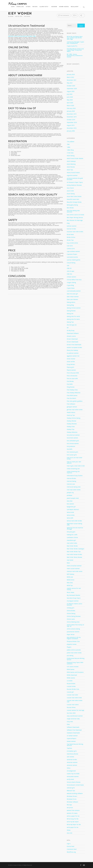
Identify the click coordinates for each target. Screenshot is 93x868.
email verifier (71, 362)
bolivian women (72, 226)
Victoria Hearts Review (74, 782)
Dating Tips (70, 322)
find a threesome (72, 376)
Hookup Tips (71, 429)
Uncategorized (71, 771)
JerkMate (70, 495)
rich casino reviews (73, 667)
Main (68, 563)
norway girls (71, 608)
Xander (12, 16)
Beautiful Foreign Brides (74, 202)
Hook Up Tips (71, 415)
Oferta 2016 (20, 7)
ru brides (70, 681)
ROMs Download (72, 675)
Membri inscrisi (64, 7)
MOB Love (70, 577)
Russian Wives (71, 707)
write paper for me (73, 827)
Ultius (69, 768)
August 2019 (71, 125)
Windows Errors (72, 799)
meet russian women (73, 569)
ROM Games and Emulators (75, 672)
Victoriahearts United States (75, 785)
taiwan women (71, 741)
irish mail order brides (74, 490)
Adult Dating (71, 156)
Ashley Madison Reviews (74, 185)
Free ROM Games (72, 395)
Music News (71, 592)
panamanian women (73, 632)
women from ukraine (73, 810)
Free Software (71, 404)
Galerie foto (44, 7)
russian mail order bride (74, 698)
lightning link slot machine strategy (75, 528)
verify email (70, 779)
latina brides (71, 515)
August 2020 (71, 91)
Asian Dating (71, 194)
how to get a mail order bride (76, 466)
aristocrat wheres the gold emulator (75, 179)
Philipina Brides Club (73, 641)
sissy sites (70, 722)
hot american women (73, 435)
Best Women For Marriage (75, 220)
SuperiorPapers (72, 738)
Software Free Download (74, 730)
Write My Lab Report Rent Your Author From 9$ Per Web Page (75, 38)
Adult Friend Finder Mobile (75, 158)
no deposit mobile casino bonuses (74, 604)
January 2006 (71, 131)
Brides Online (71, 237)
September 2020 (72, 89)
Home (13, 7)
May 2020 (70, 100)
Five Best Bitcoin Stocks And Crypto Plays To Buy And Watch (75, 50)
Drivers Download (72, 339)
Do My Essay (71, 330)
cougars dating (71, 282)
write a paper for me (73, 816)
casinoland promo (72, 257)
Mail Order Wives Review (74, 557)
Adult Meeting (71, 164)
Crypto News (71, 288)
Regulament (75, 7)
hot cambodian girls (73, 441)
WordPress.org (71, 852)
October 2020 (71, 86)
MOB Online (71, 580)
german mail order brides (75, 410)
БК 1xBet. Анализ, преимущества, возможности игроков (75, 55)
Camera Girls (71, 249)
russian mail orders (73, 705)
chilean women (71, 277)
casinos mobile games (74, 260)
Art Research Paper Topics (75, 182)
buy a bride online (72, 243)
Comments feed (72, 849)
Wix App (69, 805)
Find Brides (70, 381)
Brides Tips (70, 240)
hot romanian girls (72, 452)
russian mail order (72, 695)
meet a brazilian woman (74, 566)
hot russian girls (72, 455)
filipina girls (70, 367)
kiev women (27, 16)
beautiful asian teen (73, 199)
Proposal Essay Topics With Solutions (75, 663)
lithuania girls (71, 532)
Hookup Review (71, 421)
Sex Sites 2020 (71, 713)
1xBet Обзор (70, 150)
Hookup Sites (71, 427)
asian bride (70, 191)
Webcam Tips (71, 791)
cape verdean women (73, 251)
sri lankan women (72, 736)
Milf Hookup (71, 574)
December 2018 (72, 128)
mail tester (70, 560)
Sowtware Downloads (73, 733)
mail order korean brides (74, 554)
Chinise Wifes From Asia (74, 280)
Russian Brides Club (73, 689)
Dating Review (71, 311)
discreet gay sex (72, 325)
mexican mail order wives (75, 571)
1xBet (69, 147)
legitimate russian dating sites (74, 524)
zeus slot (70, 833)
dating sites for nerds (73, 316)
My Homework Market (73, 595)
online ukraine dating (73, 629)
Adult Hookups (71, 161)
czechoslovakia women (74, 291)
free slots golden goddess (75, 401)
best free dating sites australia (73, 211)
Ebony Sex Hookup (72, 350)
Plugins (69, 647)
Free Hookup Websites (74, 393)
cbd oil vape (71, 271)
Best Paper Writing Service (75, 217)
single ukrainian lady (73, 719)
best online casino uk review (75, 215)
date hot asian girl (72, 294)
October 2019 (71, 120)
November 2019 (72, 117)
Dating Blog (70, 305)
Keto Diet (70, 501)
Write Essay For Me (73, 819)
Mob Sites (70, 583)
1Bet (68, 144)
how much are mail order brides (75, 458)
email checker (71, 359)
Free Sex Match (71, 398)
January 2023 (71, 74)
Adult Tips (70, 170)
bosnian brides (71, 229)
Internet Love (71, 484)
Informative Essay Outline (75, 476)
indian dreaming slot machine (73, 472)
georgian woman (72, 407)
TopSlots (69, 748)
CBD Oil (69, 268)
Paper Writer (71, 634)
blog (68, 223)
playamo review (72, 644)
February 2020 (71, 108)
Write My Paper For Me (74, 824)
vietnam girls (71, 788)
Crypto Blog (70, 285)
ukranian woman (72, 765)
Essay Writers (71, 364)
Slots (68, 724)
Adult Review (71, 167)
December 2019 (72, 114)
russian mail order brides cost (75, 701)
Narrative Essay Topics (74, 598)
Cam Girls (70, 246)
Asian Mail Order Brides (74, 196)
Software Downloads (73, 727)
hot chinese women (73, 443)
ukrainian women (72, 762)
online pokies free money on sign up (75, 625)
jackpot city (70, 493)
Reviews (35, 7)
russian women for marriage (76, 710)
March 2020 (70, 105)
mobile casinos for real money (74, 589)
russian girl (70, 692)
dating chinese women (74, 308)
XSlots (69, 830)
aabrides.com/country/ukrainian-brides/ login (22, 36)
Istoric (28, 7)
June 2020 (70, 97)
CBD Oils (69, 274)
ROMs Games (71, 678)
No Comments (64, 15)
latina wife (70, 518)
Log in (69, 844)
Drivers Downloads (73, 342)
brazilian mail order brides (75, 232)
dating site (70, 314)
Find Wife (70, 384)
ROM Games (71, 669)
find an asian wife (72, 379)
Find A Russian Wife (73, 373)
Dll (68, 328)
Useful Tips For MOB (73, 774)
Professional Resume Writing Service (76, 659)
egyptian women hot (73, 356)
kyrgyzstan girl (71, 507)
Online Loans (71, 619)
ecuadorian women (73, 353)
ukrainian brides (72, 760)
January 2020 (71, 111)
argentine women (72, 175)
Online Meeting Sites (73, 622)
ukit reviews (70, 757)
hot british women (72, 438)
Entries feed (71, 846)
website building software (75, 793)
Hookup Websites (72, 432)
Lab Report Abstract (73, 509)
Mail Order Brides (72, 546)
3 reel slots (70, 153)
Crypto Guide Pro (72, 46)
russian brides (71, 686)
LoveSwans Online (72, 537)
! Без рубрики (71, 142)
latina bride (70, 512)
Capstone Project (72, 254)
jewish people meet (73, 498)
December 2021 (72, 80)
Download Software (73, 333)
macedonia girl (71, 540)
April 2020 (70, 103)
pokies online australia (74, 650)
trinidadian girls (72, 751)
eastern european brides (74, 347)
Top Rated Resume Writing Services (75, 745)
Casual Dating (71, 263)
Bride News (70, 234)
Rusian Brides (71, 684)
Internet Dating (71, 481)
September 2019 (72, 122)
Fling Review (71, 387)
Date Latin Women (72, 299)
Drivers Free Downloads (74, 345)
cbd (68, 266)
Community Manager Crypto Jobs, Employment (75, 43)
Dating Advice (71, 302)
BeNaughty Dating (72, 205)
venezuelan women (73, 776)
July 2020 (70, 94)
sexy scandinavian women (75, 716)
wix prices (70, 808)
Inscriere (54, 7)
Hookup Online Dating (74, 418)
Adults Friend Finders (73, 173)
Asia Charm (70, 188)
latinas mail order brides (74, 521)
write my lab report (73, 822)
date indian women (73, 297)
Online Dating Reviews (74, 616)
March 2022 (70, 77)
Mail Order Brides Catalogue (76, 549)
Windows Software (72, 802)
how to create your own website (74, 462)
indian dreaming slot (73, 469)
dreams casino (71, 336)
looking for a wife (72, 535)
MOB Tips (70, 585)
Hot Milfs (70, 449)
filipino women (71, 370)
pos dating (70, 656)
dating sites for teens (73, 319)
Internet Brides (71, 478)
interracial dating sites (74, 487)
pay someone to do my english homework (74, 638)
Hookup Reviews (72, 424)
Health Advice (71, 412)
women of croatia (72, 813)
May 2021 (70, 83)
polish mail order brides (74, 653)
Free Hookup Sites (72, 390)
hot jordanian (71, 446)
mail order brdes (72, 543)
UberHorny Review (72, 754)
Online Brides (71, 611)
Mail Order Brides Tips (74, 552)
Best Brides (70, 208)
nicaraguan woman (73, 601)
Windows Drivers (72, 796)
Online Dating (71, 613)
